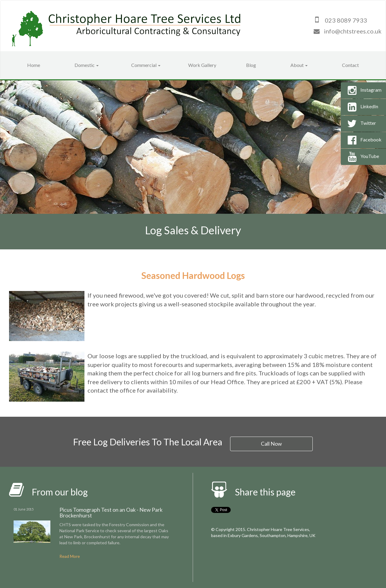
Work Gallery (202, 65)
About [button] (299, 65)
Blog (251, 65)
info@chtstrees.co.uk (353, 31)
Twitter (361, 124)
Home (34, 65)
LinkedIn (362, 107)
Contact (350, 65)
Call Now (272, 443)
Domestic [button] (87, 65)
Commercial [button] (146, 65)
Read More (70, 556)
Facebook (363, 140)
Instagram (363, 90)
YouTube (362, 157)
